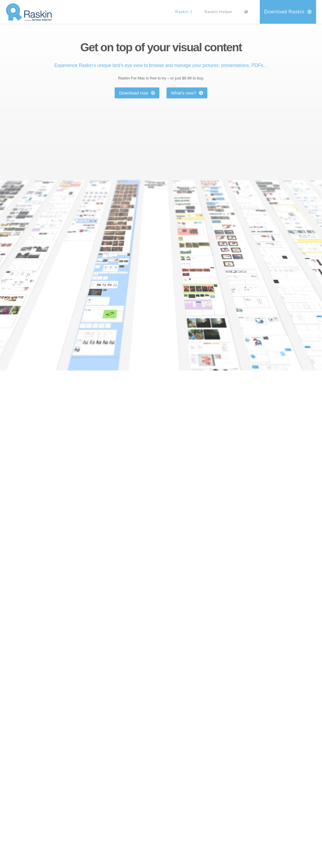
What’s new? (187, 93)
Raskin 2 (184, 12)
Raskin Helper (218, 12)
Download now (137, 93)
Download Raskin (288, 12)
